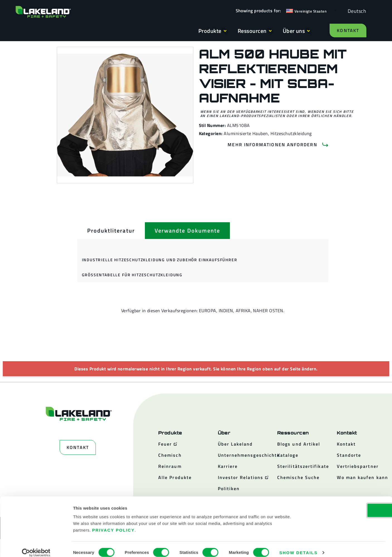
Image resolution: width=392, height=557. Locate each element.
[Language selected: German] (356, 11)
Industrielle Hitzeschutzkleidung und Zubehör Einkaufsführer (160, 260)
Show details (299, 546)
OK (345, 504)
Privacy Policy (114, 523)
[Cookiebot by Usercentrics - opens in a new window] (36, 546)
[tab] (111, 231)
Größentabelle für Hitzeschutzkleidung (132, 275)
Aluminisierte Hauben (246, 133)
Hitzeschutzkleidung (291, 133)
